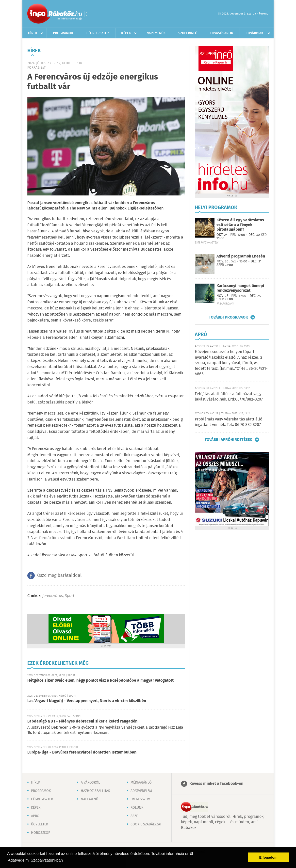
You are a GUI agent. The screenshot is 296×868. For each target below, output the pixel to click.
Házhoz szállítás (95, 791)
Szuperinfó (188, 33)
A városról (90, 783)
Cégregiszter (98, 33)
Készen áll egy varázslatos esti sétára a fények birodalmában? (240, 225)
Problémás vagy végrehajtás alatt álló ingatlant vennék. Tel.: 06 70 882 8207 (229, 422)
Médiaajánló (141, 783)
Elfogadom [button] (268, 857)
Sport (70, 596)
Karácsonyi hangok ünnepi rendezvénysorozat (240, 288)
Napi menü (90, 799)
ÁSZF (134, 816)
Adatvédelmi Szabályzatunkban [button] (35, 860)
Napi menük (156, 33)
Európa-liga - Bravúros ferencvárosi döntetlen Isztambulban (82, 752)
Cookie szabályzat (146, 824)
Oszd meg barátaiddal (59, 576)
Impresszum (140, 799)
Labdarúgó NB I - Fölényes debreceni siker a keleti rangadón (82, 721)
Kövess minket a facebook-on (216, 784)
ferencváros (53, 596)
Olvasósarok (222, 33)
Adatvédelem (141, 791)
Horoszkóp (41, 833)
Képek (126, 33)
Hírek (33, 33)
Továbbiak (255, 33)
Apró (35, 816)
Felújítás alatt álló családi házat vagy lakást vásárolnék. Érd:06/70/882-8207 (229, 397)
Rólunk (137, 808)
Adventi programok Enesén (241, 256)
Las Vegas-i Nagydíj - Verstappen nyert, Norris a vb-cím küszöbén (87, 701)
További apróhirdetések (228, 440)
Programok (63, 33)
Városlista (86, 14)
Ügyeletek (40, 824)
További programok (228, 317)
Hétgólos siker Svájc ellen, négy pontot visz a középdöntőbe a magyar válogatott (100, 681)
